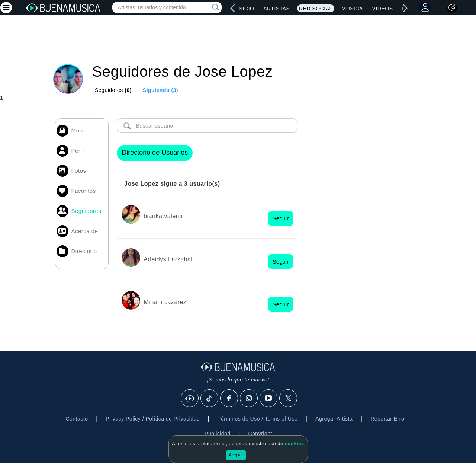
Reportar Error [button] (388, 419)
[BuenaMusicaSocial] (190, 399)
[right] (405, 8)
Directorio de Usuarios (155, 153)
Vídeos (383, 9)
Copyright (260, 434)
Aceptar (236, 455)
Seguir (281, 218)
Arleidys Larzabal (168, 259)
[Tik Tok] (210, 399)
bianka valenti (163, 216)
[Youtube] (269, 399)
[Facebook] (229, 399)
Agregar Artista (334, 419)
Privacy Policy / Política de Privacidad (153, 419)
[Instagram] (249, 399)
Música (352, 9)
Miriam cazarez (165, 302)
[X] (289, 399)
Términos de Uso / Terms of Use (258, 419)
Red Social (316, 9)
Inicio (246, 9)
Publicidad (218, 434)
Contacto (77, 419)
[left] (233, 8)
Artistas (276, 9)
